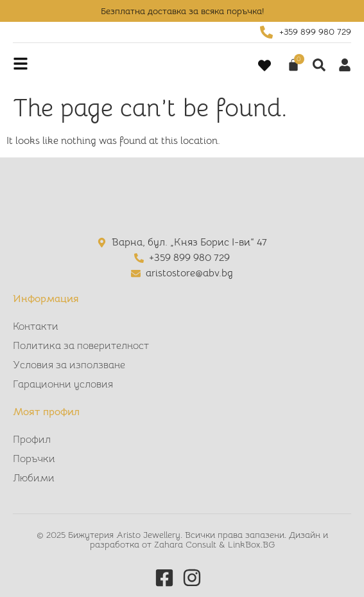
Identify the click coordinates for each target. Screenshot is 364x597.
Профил (32, 440)
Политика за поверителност (81, 346)
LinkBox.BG (251, 544)
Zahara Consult (186, 544)
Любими (34, 478)
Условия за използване (69, 365)
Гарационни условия (63, 384)
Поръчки (34, 459)
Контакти (36, 326)
